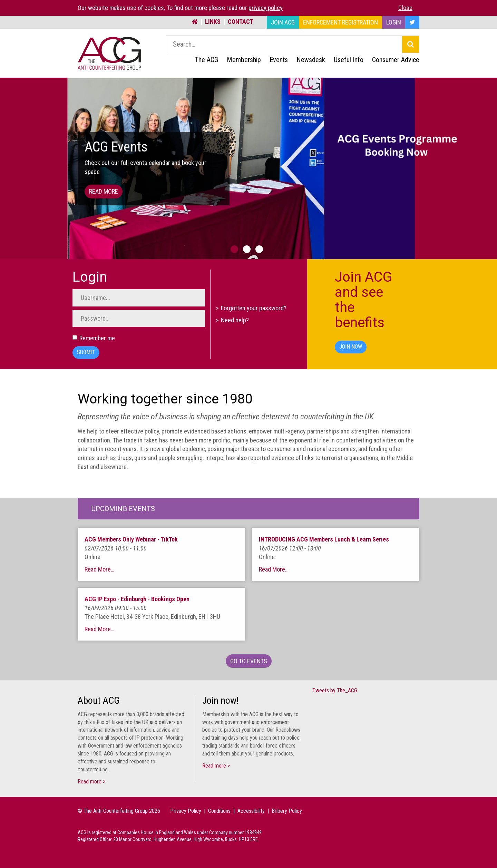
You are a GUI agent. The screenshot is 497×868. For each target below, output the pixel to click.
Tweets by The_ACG (335, 690)
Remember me (94, 338)
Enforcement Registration (340, 22)
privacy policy (266, 8)
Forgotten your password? (254, 308)
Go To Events (249, 661)
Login (394, 22)
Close (405, 8)
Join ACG (283, 22)
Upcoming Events (123, 509)
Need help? (235, 320)
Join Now (351, 347)
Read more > (91, 782)
